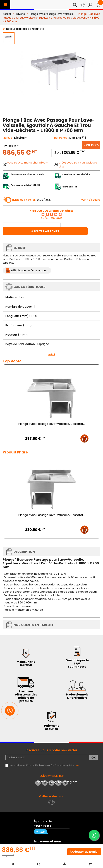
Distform (21, 138)
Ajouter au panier (45, 231)
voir (77, 765)
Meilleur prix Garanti (26, 664)
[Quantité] (32, 225)
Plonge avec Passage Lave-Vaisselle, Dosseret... (52, 424)
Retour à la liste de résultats (25, 29)
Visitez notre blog (52, 796)
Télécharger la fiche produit (29, 270)
